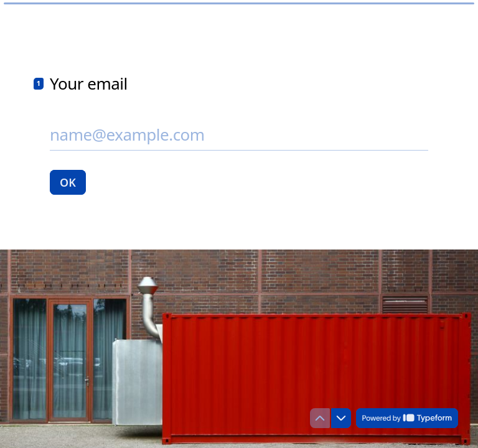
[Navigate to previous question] (320, 418)
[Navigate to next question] (341, 418)
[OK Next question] (68, 182)
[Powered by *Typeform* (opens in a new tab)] (407, 418)
